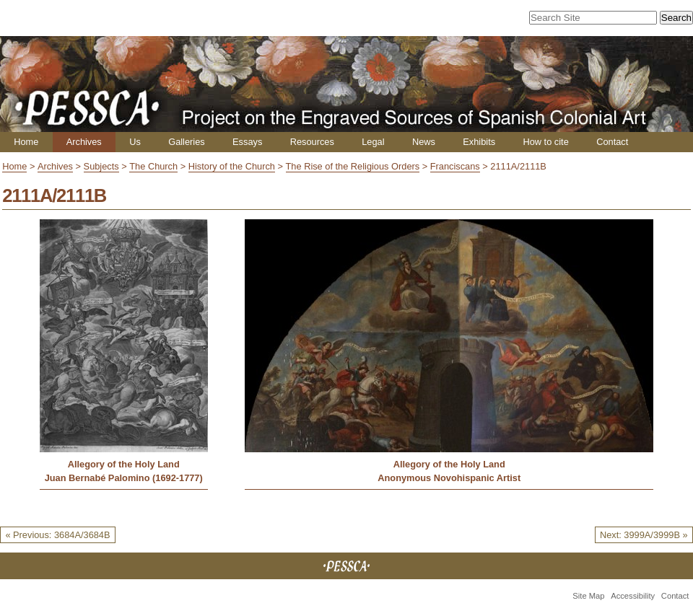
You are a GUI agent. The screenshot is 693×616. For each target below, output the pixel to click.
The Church (153, 166)
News (424, 142)
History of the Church (232, 166)
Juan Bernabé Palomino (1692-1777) (124, 478)
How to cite (545, 142)
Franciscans (455, 166)
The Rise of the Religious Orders (353, 166)
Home (26, 142)
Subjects (101, 166)
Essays (247, 142)
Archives (84, 142)
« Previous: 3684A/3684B (57, 535)
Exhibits (479, 142)
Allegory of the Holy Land (124, 464)
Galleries (187, 142)
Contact (612, 142)
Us (135, 142)
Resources (312, 142)
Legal (373, 142)
